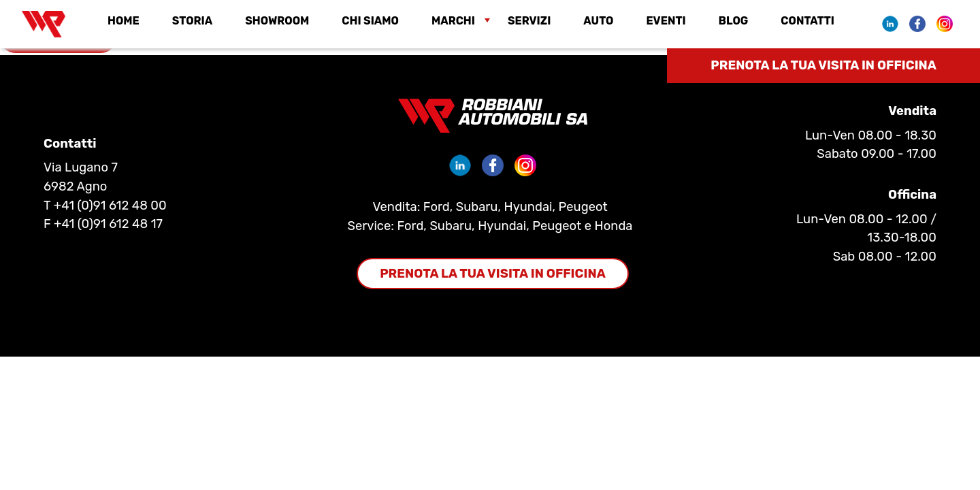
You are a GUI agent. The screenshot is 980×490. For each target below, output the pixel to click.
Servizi (529, 21)
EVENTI (666, 21)
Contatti (807, 21)
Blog (734, 21)
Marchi (453, 21)
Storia (192, 21)
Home (124, 21)
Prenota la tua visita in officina (823, 65)
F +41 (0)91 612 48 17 (103, 224)
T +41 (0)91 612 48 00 (105, 206)
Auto (598, 21)
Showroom (277, 21)
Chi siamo (370, 21)
